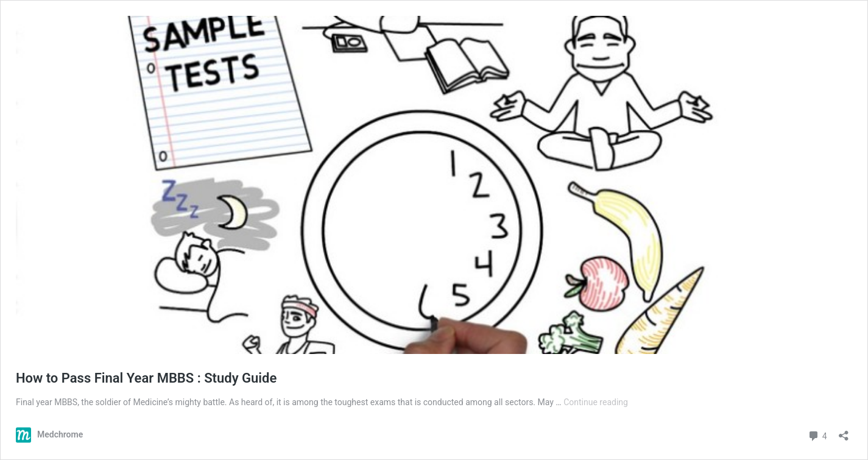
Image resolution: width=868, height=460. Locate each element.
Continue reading (596, 402)
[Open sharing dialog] (844, 432)
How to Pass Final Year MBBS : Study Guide (146, 378)
